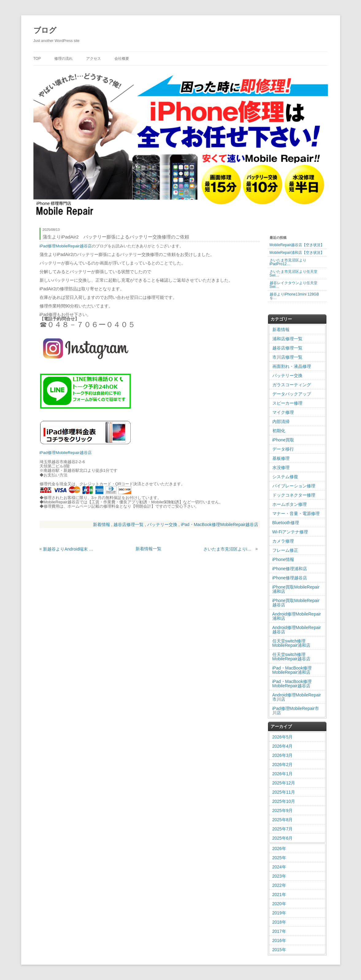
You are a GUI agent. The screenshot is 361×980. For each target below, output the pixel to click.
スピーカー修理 (287, 403)
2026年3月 (283, 755)
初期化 (279, 431)
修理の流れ (63, 59)
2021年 (279, 894)
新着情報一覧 (148, 549)
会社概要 (122, 59)
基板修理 (281, 458)
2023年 (279, 876)
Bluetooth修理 (286, 523)
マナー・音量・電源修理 (296, 513)
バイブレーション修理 (294, 486)
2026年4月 (283, 746)
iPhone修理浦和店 (290, 569)
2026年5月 (283, 737)
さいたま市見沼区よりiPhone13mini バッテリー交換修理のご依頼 (229, 549)
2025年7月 (283, 829)
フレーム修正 (285, 550)
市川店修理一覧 (287, 357)
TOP (37, 59)
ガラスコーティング (292, 385)
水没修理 (281, 467)
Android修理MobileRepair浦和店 (297, 616)
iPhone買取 (283, 440)
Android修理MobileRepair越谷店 (297, 630)
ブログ (45, 30)
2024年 (279, 867)
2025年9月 (283, 810)
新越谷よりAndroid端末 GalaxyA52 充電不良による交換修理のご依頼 (68, 549)
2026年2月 (283, 765)
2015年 (279, 950)
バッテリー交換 (162, 524)
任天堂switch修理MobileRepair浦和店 (291, 643)
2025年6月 (283, 838)
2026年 (279, 848)
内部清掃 (281, 421)
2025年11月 (284, 792)
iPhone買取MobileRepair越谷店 (296, 603)
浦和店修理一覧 (287, 339)
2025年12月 (284, 783)
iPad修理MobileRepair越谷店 (66, 246)
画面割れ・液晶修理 (292, 366)
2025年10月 (284, 801)
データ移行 (283, 449)
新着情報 (102, 524)
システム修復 (285, 477)
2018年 (279, 922)
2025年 (279, 858)
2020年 (279, 904)
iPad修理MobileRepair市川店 (296, 711)
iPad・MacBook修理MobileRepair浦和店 (292, 670)
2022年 (279, 885)
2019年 (279, 913)
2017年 (279, 931)
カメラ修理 (283, 541)
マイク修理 (283, 412)
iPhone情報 (283, 559)
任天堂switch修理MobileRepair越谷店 (291, 657)
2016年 (279, 940)
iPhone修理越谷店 (290, 578)
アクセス (94, 59)
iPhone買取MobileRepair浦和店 (296, 589)
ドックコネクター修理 (294, 495)
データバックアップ (292, 394)
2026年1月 (283, 774)
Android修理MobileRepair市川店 (297, 697)
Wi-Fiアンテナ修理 (290, 532)
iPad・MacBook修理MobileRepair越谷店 (220, 524)
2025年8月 (283, 820)
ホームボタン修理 (290, 504)
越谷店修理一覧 (129, 524)
